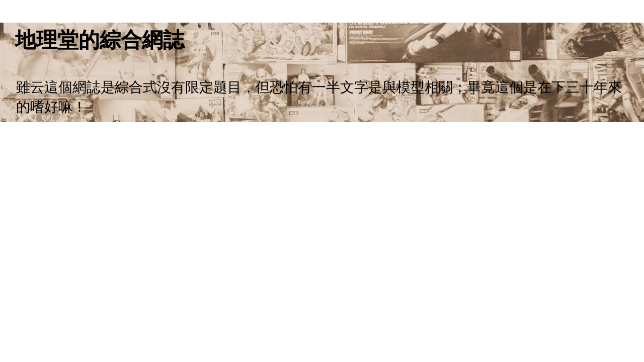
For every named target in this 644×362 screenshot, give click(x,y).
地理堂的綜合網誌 (100, 40)
